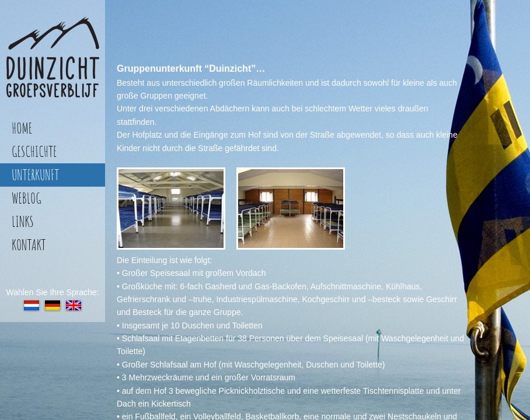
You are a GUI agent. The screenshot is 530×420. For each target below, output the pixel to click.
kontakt (29, 245)
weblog (27, 198)
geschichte (34, 151)
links (23, 221)
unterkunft (35, 175)
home (22, 128)
